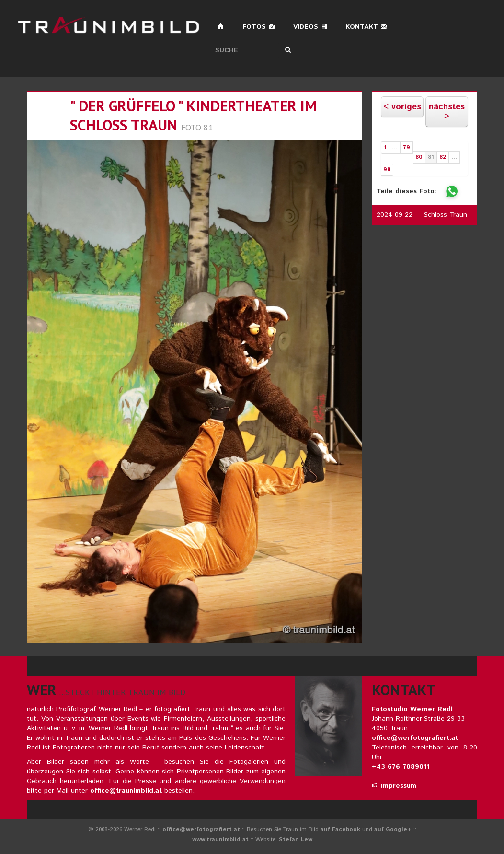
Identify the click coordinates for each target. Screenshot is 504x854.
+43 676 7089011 (401, 767)
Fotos (259, 27)
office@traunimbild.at (126, 791)
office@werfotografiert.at (415, 738)
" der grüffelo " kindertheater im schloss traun (193, 115)
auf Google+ (393, 829)
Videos (310, 27)
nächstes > (447, 112)
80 (419, 157)
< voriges (402, 107)
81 (431, 157)
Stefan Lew (296, 839)
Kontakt (366, 27)
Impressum (394, 786)
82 (443, 157)
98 (387, 170)
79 (407, 147)
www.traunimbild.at (220, 839)
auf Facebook (340, 829)
